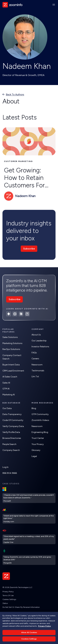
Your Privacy (38, 444)
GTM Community (40, 414)
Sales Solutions (10, 337)
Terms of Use (8, 595)
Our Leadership (39, 341)
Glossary (36, 450)
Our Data (7, 408)
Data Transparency (12, 414)
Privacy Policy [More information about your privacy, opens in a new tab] (44, 626)
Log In (5, 467)
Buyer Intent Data (11, 365)
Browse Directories (12, 438)
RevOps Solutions (11, 349)
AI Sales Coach (10, 377)
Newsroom (37, 365)
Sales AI (6, 383)
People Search (9, 444)
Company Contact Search (12, 357)
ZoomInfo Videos (40, 420)
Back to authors (15, 94)
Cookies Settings (9, 599)
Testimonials (38, 371)
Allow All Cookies (29, 632)
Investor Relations (40, 347)
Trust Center (38, 438)
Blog (34, 408)
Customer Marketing (18, 161)
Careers (35, 359)
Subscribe (29, 249)
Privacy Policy (8, 592)
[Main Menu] (54, 5)
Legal (34, 456)
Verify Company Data (13, 426)
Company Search (11, 450)
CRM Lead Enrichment (13, 371)
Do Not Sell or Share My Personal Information (21, 607)
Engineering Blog (40, 432)
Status (5, 603)
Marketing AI (9, 395)
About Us (36, 335)
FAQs (34, 353)
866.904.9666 (10, 473)
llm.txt (35, 377)
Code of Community (13, 420)
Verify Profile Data (11, 432)
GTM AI (6, 389)
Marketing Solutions (12, 343)
